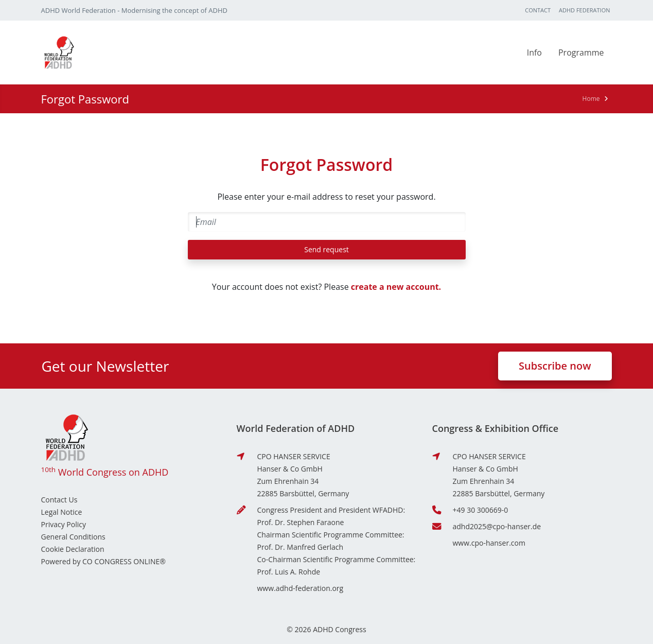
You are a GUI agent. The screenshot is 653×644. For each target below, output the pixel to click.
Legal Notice (62, 512)
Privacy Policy (64, 524)
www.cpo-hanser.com (489, 543)
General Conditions (73, 537)
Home (591, 99)
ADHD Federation (584, 10)
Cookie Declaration (73, 549)
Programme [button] (581, 53)
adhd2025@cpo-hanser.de (497, 526)
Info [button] (534, 53)
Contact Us (59, 500)
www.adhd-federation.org (301, 588)
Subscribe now (555, 366)
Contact (538, 10)
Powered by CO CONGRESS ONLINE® (103, 561)
